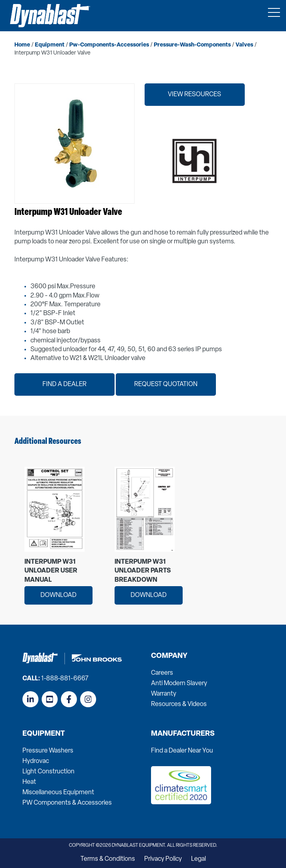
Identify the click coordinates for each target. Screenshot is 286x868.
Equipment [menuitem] (44, 734)
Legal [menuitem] (198, 859)
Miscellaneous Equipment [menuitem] (58, 793)
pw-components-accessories (109, 45)
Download (58, 595)
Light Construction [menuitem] (48, 772)
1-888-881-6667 (65, 679)
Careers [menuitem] (162, 673)
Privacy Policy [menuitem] (163, 859)
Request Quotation (166, 384)
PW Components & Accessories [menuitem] (67, 803)
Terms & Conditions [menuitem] (108, 859)
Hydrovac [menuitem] (36, 761)
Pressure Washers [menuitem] (48, 751)
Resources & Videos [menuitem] (179, 704)
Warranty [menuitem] (164, 694)
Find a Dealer (64, 384)
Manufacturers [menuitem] (183, 734)
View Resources (194, 95)
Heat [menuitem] (29, 782)
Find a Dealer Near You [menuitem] (182, 751)
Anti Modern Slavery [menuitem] (179, 684)
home (22, 45)
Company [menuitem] (169, 656)
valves (244, 45)
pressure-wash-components (192, 45)
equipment (50, 45)
